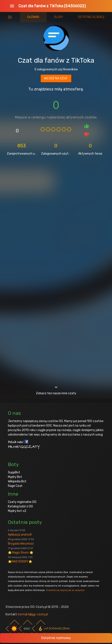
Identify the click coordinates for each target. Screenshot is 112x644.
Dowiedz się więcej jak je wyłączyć (65, 590)
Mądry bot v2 (17, 511)
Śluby (59, 17)
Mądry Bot (15, 477)
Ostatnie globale (91, 17)
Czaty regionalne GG (22, 502)
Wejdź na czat (56, 78)
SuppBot (14, 472)
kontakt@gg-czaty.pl (33, 614)
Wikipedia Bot (17, 481)
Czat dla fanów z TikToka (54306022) (52, 6)
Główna (33, 17)
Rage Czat (15, 486)
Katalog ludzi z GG (20, 506)
